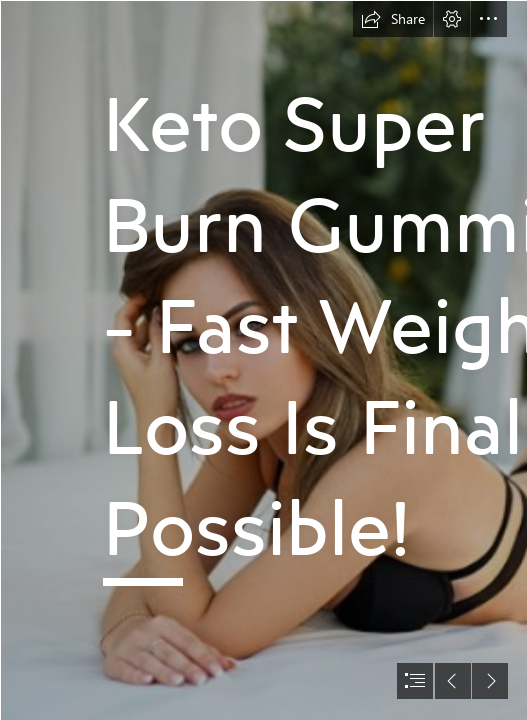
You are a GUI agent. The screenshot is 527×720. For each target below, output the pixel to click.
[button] (393, 19)
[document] (263, 360)
